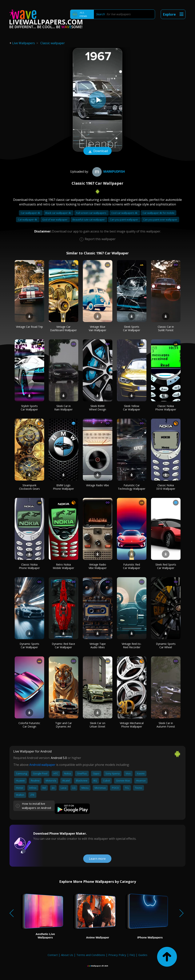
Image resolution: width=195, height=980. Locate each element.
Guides (143, 955)
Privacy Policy (117, 955)
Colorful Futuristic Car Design (29, 725)
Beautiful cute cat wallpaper (89, 220)
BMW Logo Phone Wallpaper (63, 487)
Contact (53, 955)
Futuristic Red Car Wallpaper (132, 566)
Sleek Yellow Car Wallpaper (132, 408)
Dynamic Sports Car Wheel (166, 645)
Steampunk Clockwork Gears (29, 487)
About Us (67, 955)
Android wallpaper (42, 765)
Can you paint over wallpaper (160, 220)
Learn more (97, 859)
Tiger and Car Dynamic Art (64, 725)
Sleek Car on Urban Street (97, 725)
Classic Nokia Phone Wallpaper (166, 408)
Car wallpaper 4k (31, 213)
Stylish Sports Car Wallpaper (29, 408)
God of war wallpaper (55, 220)
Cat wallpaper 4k (28, 220)
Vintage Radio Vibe (97, 485)
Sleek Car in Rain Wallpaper (63, 408)
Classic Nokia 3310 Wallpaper (166, 487)
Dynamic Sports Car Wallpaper (29, 645)
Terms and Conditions (91, 955)
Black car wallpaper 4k (58, 213)
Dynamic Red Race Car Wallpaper (63, 645)
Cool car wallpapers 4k (125, 213)
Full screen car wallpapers (92, 213)
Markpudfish (108, 171)
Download (97, 151)
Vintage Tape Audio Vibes (98, 645)
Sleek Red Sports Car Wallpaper (166, 566)
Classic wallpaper (53, 43)
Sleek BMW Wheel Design (98, 408)
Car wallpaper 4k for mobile (159, 213)
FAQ (132, 955)
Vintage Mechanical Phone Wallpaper (132, 725)
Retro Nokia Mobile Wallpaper (63, 566)
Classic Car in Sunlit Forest (166, 328)
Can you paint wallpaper (124, 220)
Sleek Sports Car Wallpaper (132, 328)
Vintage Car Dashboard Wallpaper (63, 328)
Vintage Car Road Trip (29, 327)
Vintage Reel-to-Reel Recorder (132, 645)
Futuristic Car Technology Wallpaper (132, 487)
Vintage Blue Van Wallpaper (97, 328)
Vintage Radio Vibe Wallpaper (98, 566)
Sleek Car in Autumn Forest (166, 725)
